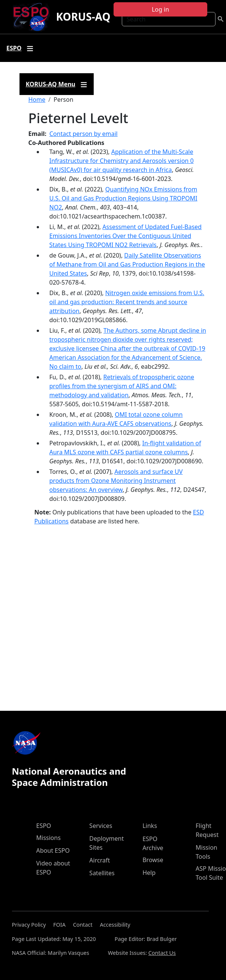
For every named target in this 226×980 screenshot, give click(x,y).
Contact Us (162, 953)
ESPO (44, 826)
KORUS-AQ (83, 17)
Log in (160, 9)
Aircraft (100, 860)
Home (37, 100)
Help (149, 873)
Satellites (102, 873)
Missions (49, 838)
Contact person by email (84, 134)
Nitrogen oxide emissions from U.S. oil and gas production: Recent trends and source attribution (127, 302)
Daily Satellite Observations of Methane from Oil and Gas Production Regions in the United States (127, 264)
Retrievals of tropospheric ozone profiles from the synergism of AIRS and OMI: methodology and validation (122, 386)
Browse (153, 860)
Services (101, 826)
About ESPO (53, 850)
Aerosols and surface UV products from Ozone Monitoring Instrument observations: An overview (116, 481)
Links (150, 826)
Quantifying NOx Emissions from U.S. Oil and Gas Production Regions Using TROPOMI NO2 (123, 198)
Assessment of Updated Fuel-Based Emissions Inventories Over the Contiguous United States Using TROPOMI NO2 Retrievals (126, 236)
